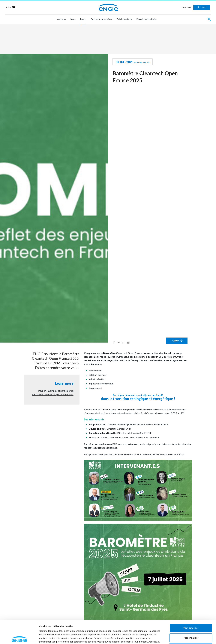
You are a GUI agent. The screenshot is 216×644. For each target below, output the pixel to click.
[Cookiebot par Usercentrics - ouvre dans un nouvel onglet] (19, 638)
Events (83, 19)
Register (177, 341)
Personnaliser (191, 615)
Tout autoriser (191, 605)
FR (8, 7)
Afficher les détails (179, 638)
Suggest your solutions (101, 19)
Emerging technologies (146, 19)
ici (118, 622)
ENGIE (202, 7)
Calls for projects (124, 19)
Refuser (191, 624)
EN (13, 7)
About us (61, 19)
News (73, 19)
